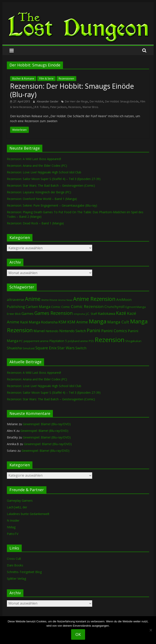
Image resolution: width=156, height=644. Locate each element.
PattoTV (13, 534)
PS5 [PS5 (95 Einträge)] (91, 341)
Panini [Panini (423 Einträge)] (94, 330)
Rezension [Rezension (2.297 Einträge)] (110, 340)
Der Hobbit (96, 101)
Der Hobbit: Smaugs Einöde (122, 101)
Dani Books (15, 565)
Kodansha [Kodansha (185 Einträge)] (49, 322)
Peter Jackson (58, 107)
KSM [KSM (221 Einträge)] (62, 322)
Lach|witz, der (17, 507)
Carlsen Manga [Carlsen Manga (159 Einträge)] (38, 307)
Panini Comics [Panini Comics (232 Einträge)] (114, 331)
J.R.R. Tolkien (41, 107)
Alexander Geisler (48, 101)
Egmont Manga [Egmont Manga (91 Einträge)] (136, 307)
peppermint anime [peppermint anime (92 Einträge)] (36, 341)
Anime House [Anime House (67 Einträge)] (49, 300)
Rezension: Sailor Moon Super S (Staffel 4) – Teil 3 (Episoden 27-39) (54, 179)
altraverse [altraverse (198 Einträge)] (15, 299)
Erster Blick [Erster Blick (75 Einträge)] (14, 314)
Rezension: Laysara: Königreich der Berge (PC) (39, 192)
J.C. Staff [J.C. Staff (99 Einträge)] (91, 314)
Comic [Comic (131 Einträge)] (56, 307)
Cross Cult (14, 559)
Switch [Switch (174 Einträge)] (81, 348)
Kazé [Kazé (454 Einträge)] (121, 313)
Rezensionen (66, 79)
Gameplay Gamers (20, 501)
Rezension (75, 107)
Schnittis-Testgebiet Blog (24, 572)
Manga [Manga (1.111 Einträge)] (98, 321)
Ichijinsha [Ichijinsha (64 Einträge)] (79, 314)
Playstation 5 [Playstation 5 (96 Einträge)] (58, 341)
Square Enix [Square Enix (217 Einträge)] (46, 348)
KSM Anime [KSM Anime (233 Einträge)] (78, 322)
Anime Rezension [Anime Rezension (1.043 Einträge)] (94, 299)
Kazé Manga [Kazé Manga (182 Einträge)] (30, 322)
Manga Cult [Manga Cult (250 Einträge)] (118, 322)
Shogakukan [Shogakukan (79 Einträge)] (133, 341)
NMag (11, 527)
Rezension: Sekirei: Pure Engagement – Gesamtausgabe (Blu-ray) (52, 205)
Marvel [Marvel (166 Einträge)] (39, 331)
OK (78, 634)
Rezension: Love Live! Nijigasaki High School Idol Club (44, 172)
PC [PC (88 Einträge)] (21, 341)
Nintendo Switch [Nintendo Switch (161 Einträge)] (73, 331)
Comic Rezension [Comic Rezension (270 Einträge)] (87, 306)
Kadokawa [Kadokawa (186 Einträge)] (107, 313)
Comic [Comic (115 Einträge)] (66, 307)
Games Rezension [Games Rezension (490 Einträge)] (54, 313)
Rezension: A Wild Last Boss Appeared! (34, 159)
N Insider (13, 520)
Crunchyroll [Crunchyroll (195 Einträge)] (115, 307)
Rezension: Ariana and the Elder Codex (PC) (37, 166)
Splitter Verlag (16, 579)
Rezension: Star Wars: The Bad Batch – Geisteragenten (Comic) (51, 185)
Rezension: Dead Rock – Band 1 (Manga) (35, 223)
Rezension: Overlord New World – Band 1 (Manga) (42, 199)
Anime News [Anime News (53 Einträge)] (65, 300)
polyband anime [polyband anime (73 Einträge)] (78, 341)
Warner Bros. (91, 107)
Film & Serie (46, 79)
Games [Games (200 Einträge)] (28, 313)
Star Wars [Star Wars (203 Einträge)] (66, 348)
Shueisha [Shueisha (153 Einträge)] (14, 348)
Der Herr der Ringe (76, 101)
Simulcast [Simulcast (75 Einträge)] (29, 348)
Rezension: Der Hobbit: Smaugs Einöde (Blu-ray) (72, 90)
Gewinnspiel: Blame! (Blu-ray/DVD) (47, 424)
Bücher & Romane (23, 79)
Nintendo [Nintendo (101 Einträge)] (52, 331)
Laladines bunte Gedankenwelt (28, 514)
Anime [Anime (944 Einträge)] (33, 299)
